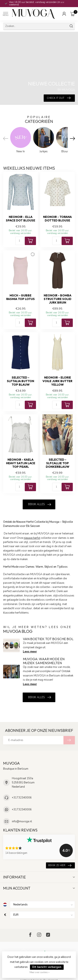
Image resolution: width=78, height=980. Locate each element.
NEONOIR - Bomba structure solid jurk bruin (58, 299)
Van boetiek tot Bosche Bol (48, 639)
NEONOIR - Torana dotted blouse (57, 219)
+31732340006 (22, 798)
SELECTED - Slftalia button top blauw (20, 381)
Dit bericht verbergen (47, 967)
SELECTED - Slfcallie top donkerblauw (58, 463)
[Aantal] (20, 241)
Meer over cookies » (40, 972)
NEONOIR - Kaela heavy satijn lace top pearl (21, 463)
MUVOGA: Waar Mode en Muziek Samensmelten (44, 661)
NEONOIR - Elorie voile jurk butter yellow (57, 381)
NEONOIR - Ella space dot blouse (20, 219)
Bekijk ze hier (60, 865)
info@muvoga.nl (22, 821)
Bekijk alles (40, 505)
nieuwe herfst (32, 538)
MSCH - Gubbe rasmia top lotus (20, 297)
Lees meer (30, 652)
